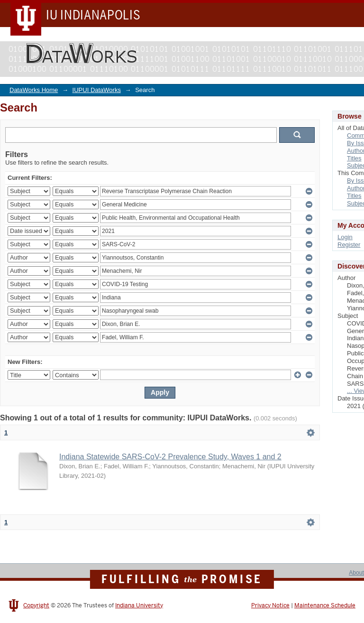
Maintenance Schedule (325, 605)
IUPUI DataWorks (97, 90)
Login (345, 237)
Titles (354, 158)
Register (349, 245)
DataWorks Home (34, 90)
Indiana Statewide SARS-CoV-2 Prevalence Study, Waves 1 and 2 (170, 457)
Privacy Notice (270, 605)
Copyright (36, 605)
